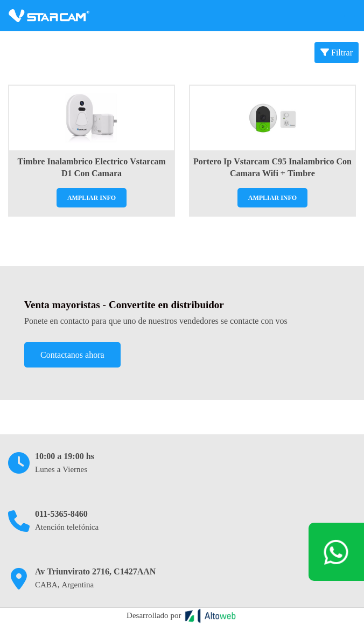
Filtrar (337, 53)
